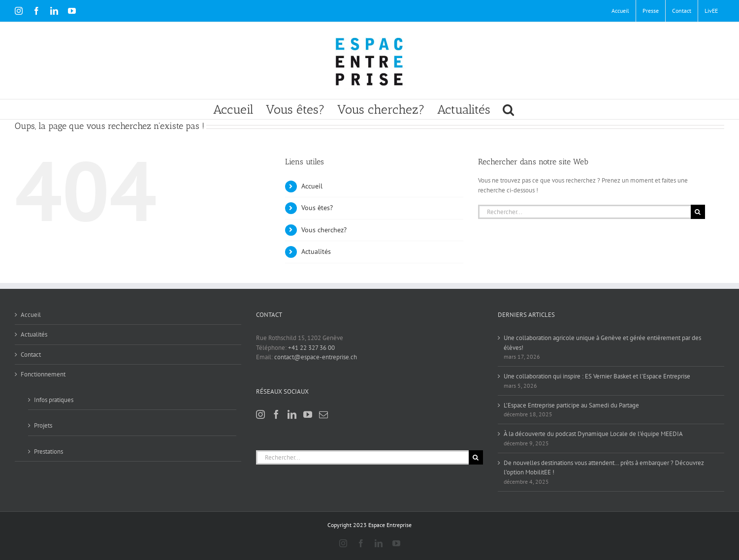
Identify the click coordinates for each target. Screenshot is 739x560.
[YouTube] (308, 414)
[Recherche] (698, 212)
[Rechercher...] (584, 212)
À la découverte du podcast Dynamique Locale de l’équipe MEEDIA (593, 434)
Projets (43, 425)
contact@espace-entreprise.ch (316, 357)
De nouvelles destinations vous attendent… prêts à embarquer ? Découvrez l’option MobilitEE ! (604, 468)
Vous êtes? (317, 208)
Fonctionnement (43, 374)
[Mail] (323, 414)
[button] (508, 109)
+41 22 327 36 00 (311, 348)
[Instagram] (260, 414)
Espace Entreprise (390, 525)
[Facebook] (276, 414)
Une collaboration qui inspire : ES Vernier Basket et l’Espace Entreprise (597, 376)
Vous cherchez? (324, 230)
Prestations (48, 451)
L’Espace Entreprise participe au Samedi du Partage (571, 405)
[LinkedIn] (292, 414)
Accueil (312, 186)
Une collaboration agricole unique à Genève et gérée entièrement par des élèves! (602, 343)
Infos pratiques (54, 400)
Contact (31, 355)
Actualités (316, 251)
